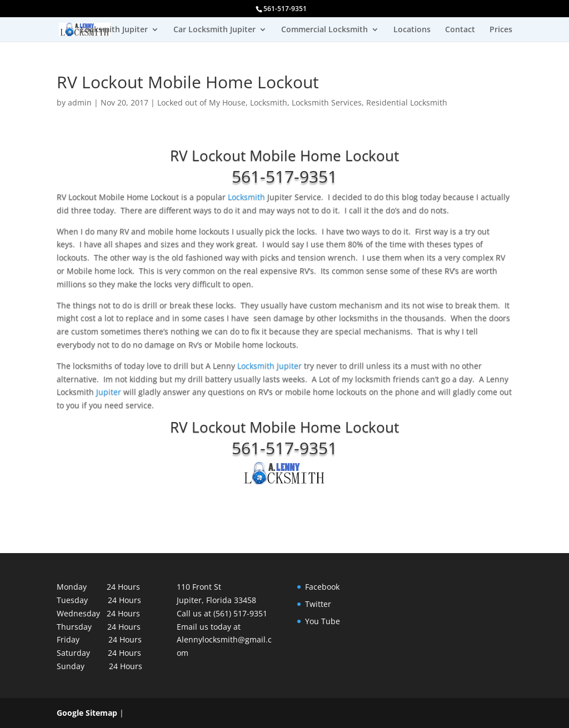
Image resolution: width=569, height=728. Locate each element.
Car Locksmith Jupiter (214, 30)
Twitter (318, 604)
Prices (501, 30)
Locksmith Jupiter (114, 30)
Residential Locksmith (407, 102)
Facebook (322, 587)
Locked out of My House (201, 102)
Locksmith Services (327, 102)
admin (80, 102)
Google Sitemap (87, 713)
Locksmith (269, 102)
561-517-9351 (284, 176)
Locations (412, 30)
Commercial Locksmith (325, 30)
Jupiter (110, 392)
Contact (460, 30)
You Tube (323, 621)
